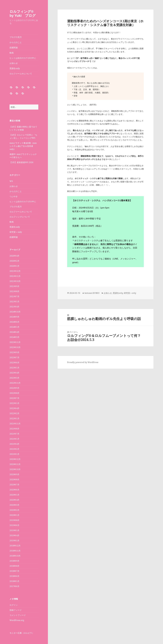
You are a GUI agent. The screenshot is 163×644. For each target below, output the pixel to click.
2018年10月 (15, 556)
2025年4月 (14, 307)
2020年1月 (14, 515)
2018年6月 (14, 576)
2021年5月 (14, 439)
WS (11, 181)
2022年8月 (14, 393)
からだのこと (16, 42)
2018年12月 (15, 546)
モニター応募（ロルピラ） (22, 633)
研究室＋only (16, 232)
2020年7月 (14, 485)
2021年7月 (14, 434)
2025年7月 (14, 296)
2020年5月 (14, 495)
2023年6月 (14, 363)
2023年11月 (15, 342)
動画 (12, 53)
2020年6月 (14, 490)
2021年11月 (15, 424)
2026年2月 (14, 261)
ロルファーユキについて (21, 74)
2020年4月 (14, 500)
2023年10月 (15, 347)
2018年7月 (14, 571)
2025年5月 (14, 302)
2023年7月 (14, 357)
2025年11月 (15, 276)
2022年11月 (15, 383)
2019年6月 (14, 525)
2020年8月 (14, 480)
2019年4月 (14, 535)
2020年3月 (14, 505)
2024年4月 (14, 332)
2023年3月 (14, 378)
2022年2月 (14, 413)
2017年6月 (14, 586)
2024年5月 (14, 327)
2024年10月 (15, 312)
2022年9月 (14, 388)
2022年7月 (14, 398)
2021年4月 (14, 444)
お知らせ (14, 63)
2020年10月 (15, 469)
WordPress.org (17, 620)
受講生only (15, 68)
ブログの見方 (16, 37)
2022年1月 (14, 418)
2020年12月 (15, 459)
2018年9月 (14, 561)
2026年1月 (14, 266)
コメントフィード (18, 615)
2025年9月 (14, 286)
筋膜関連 (14, 48)
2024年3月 (14, 337)
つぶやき (14, 196)
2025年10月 (15, 281)
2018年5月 (14, 581)
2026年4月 (14, 256)
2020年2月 (14, 510)
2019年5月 (14, 530)
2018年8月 (14, 566)
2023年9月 (14, 352)
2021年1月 (14, 454)
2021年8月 (14, 429)
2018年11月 (15, 551)
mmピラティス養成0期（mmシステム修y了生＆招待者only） (23, 146)
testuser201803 (92, 293)
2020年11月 (15, 464)
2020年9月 (14, 474)
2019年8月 (14, 520)
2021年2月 (14, 449)
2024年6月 (14, 322)
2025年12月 (15, 271)
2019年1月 (14, 541)
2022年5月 (14, 403)
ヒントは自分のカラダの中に (23, 58)
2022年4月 (14, 408)
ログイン (14, 605)
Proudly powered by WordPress (83, 362)
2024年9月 (14, 317)
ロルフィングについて (20, 217)
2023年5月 (14, 368)
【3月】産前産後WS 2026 (21, 162)
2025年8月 (14, 291)
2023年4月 (14, 373)
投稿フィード (16, 610)
